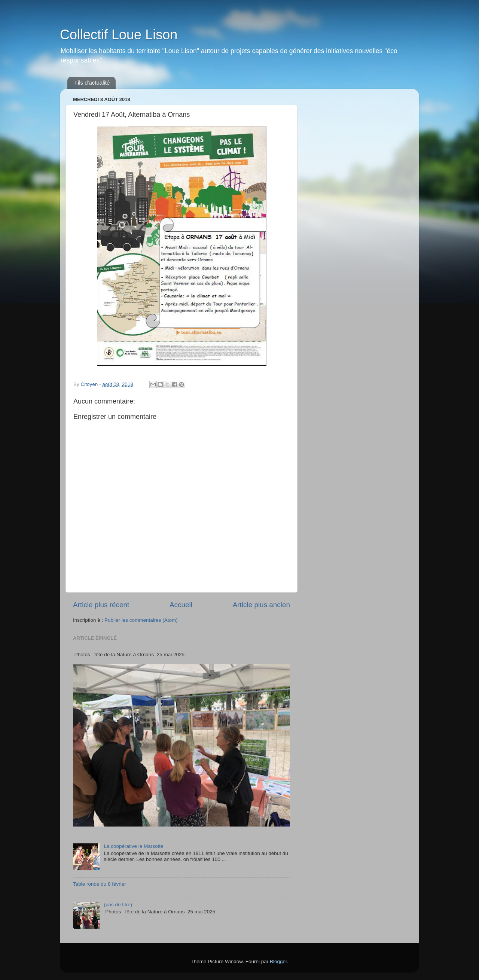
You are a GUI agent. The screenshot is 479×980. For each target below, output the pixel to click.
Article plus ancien (261, 605)
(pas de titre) (118, 905)
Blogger (278, 961)
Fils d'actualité (92, 83)
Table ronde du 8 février (100, 884)
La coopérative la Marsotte (133, 846)
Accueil (181, 605)
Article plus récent (101, 605)
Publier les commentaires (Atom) (141, 620)
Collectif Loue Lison (119, 35)
